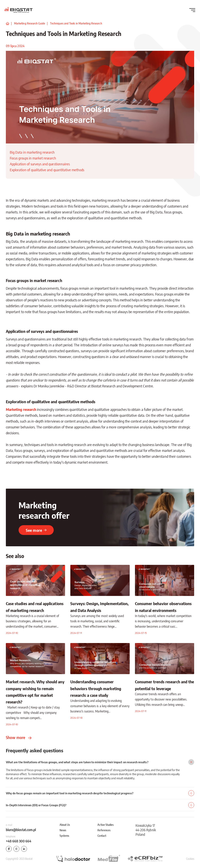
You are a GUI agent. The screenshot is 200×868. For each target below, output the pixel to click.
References (104, 830)
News (63, 830)
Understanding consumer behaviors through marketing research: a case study (96, 688)
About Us (65, 825)
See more (36, 530)
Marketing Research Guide (30, 23)
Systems (64, 836)
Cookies (190, 859)
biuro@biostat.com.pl (21, 830)
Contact (102, 836)
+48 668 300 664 (19, 841)
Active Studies (106, 825)
